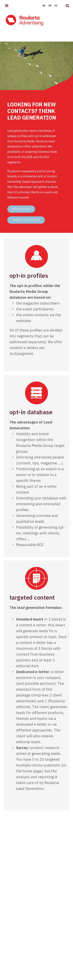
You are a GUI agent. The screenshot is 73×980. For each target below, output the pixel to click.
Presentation (21, 209)
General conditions (26, 220)
